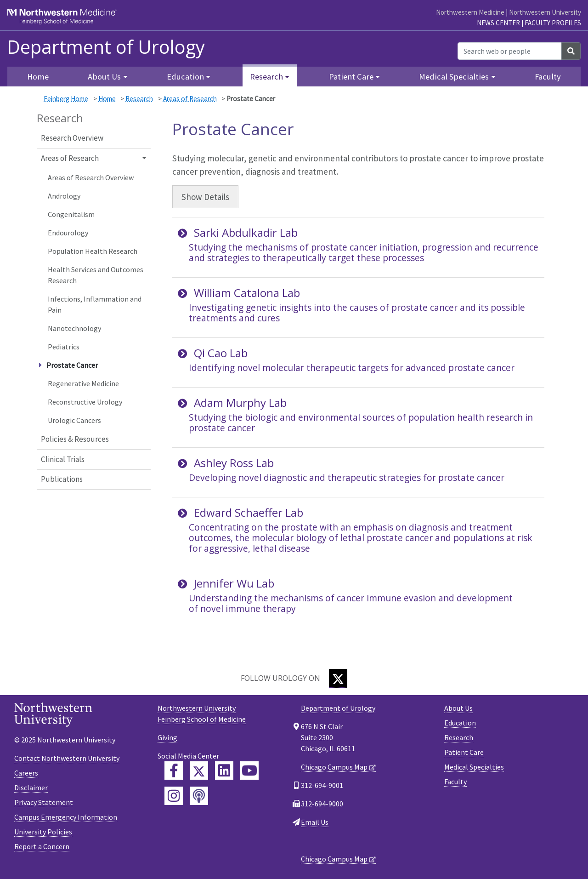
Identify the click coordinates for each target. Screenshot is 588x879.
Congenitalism (71, 214)
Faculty (548, 77)
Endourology (68, 233)
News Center (498, 23)
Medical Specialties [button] (454, 77)
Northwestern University (545, 12)
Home (38, 77)
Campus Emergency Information (66, 817)
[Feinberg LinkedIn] (224, 771)
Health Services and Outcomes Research (96, 275)
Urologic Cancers (74, 420)
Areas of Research (190, 99)
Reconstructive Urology (85, 402)
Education (460, 723)
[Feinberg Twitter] (199, 771)
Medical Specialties (474, 767)
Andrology (64, 196)
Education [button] (185, 77)
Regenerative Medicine (83, 383)
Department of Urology (106, 47)
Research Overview (72, 138)
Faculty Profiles (553, 23)
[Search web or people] (510, 51)
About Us (458, 708)
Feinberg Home (66, 99)
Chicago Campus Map (334, 767)
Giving (167, 737)
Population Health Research (93, 251)
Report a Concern (42, 846)
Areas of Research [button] (70, 158)
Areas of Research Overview (91, 177)
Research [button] (266, 77)
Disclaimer (31, 788)
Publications (62, 479)
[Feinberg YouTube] (249, 771)
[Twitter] (338, 678)
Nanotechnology (74, 328)
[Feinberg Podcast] (199, 796)
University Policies (43, 832)
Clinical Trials (63, 459)
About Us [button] (104, 77)
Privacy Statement (44, 802)
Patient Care (464, 752)
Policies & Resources (75, 439)
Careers (26, 773)
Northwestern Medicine (470, 12)
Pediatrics (64, 347)
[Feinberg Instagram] (174, 796)
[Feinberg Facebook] (174, 771)
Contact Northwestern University (67, 758)
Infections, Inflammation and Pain (95, 304)
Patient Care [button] (351, 77)
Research (139, 99)
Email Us (315, 822)
